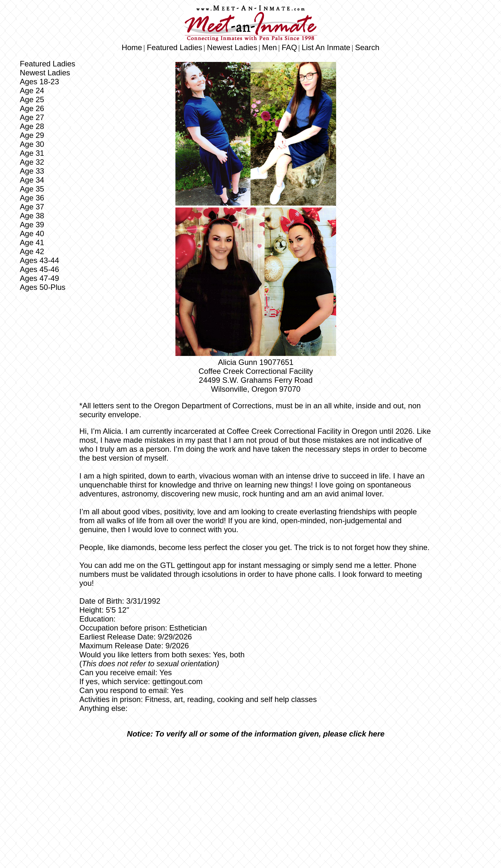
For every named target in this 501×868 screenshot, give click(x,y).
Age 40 (32, 234)
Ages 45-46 (39, 269)
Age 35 (32, 189)
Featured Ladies (175, 47)
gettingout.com (177, 681)
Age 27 (32, 117)
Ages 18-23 (39, 82)
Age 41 (32, 242)
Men (270, 47)
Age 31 (32, 153)
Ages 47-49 (39, 278)
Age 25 (32, 99)
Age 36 (32, 198)
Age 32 (32, 162)
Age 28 (32, 126)
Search (367, 47)
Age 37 (32, 207)
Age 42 (32, 251)
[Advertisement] (256, 791)
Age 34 (32, 180)
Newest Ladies (232, 47)
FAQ (289, 47)
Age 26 (32, 108)
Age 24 (32, 91)
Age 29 (32, 135)
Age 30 (32, 144)
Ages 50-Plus (43, 287)
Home (132, 47)
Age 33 (32, 171)
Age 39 (32, 225)
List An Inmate (326, 47)
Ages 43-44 (39, 260)
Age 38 (32, 216)
